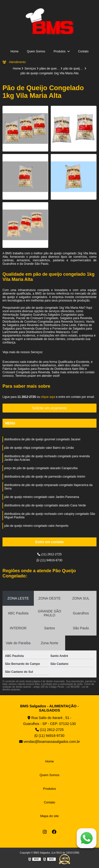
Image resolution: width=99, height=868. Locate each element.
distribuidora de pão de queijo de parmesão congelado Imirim (45, 477)
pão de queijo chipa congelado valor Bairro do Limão (39, 448)
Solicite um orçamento (50, 408)
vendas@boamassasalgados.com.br (50, 742)
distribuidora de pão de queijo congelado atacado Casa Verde (45, 505)
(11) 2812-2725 (49, 554)
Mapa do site (49, 816)
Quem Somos (36, 51)
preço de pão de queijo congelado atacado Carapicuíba (41, 468)
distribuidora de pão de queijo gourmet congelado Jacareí (42, 439)
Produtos (60, 51)
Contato (83, 51)
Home (14, 51)
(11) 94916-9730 (49, 560)
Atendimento (14, 62)
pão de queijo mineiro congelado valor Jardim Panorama (42, 497)
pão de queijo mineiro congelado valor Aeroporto (36, 526)
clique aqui (48, 397)
